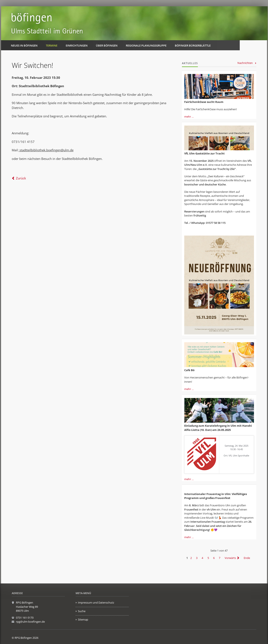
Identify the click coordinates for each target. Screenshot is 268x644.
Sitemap (83, 619)
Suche (82, 611)
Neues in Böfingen (24, 45)
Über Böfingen (107, 45)
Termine (52, 45)
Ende (247, 558)
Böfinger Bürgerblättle (193, 45)
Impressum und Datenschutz (96, 603)
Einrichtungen (77, 45)
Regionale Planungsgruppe (146, 45)
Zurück (21, 178)
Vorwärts (230, 558)
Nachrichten (245, 63)
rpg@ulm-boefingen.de (30, 622)
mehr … (189, 117)
